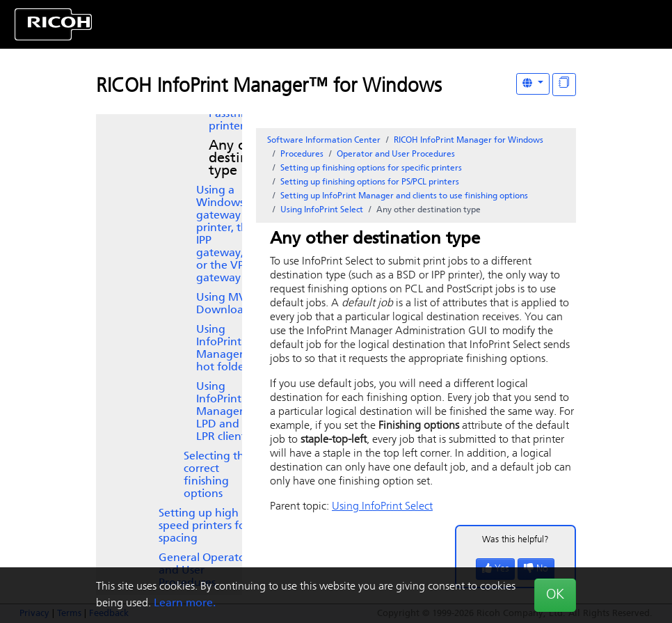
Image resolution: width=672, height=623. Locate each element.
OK (555, 595)
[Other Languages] (533, 84)
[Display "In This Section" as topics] (564, 85)
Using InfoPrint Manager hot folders (224, 349)
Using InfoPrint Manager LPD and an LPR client (226, 412)
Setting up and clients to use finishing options (404, 196)
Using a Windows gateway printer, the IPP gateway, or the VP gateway (225, 235)
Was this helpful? (515, 540)
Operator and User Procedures (396, 155)
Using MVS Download (224, 304)
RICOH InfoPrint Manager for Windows (469, 141)
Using (241, 114)
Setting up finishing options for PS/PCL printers (370, 182)
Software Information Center (324, 141)
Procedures (302, 155)
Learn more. (185, 604)
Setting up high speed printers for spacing (204, 526)
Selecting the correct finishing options (217, 475)
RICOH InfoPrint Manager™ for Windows (269, 87)
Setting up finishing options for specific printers (371, 168)
